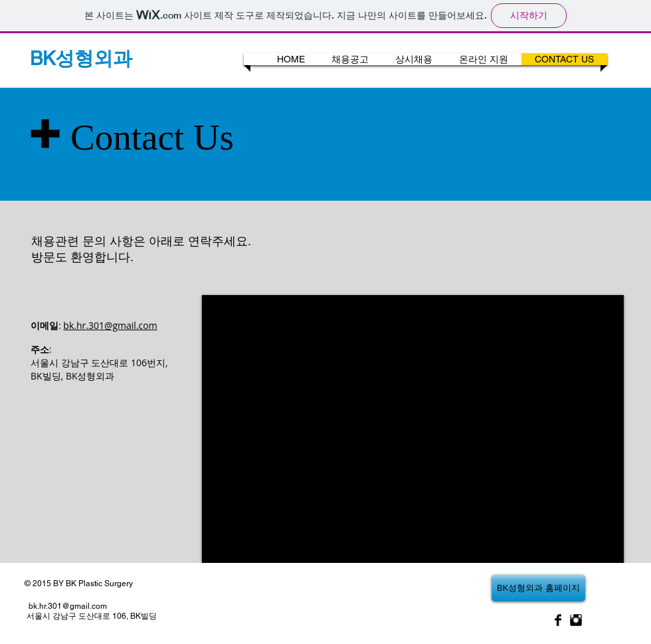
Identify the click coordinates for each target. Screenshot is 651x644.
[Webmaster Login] (190, 60)
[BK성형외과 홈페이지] (538, 588)
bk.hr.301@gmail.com (110, 325)
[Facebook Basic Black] (558, 620)
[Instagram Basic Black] (576, 620)
